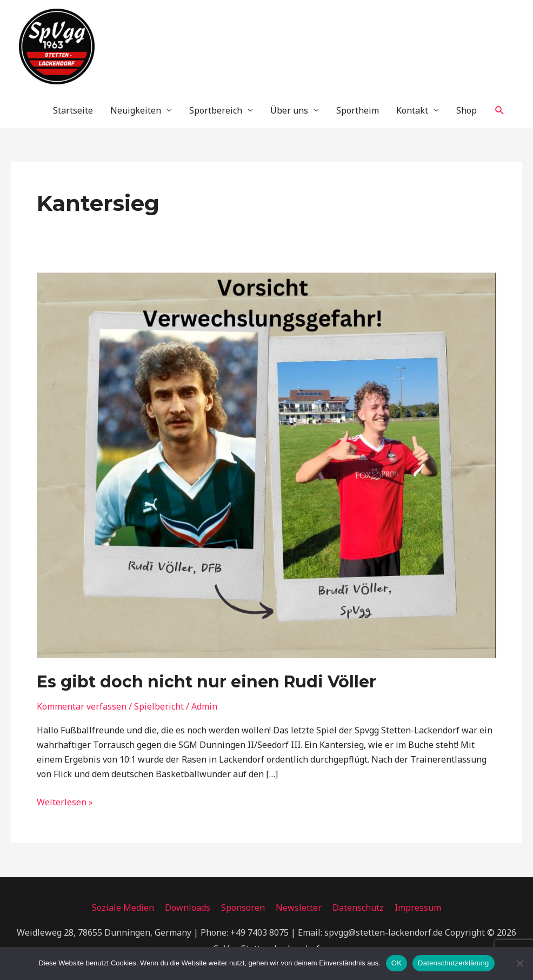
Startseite (73, 110)
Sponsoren (243, 908)
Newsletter (299, 908)
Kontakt (412, 110)
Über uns (289, 110)
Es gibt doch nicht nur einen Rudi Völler (206, 682)
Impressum (418, 908)
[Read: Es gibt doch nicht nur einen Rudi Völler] (266, 465)
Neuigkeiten (136, 110)
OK (397, 963)
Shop (467, 110)
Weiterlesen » (65, 802)
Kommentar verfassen (82, 706)
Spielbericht (159, 706)
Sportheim (358, 110)
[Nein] (519, 963)
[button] (500, 111)
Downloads (188, 908)
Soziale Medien (123, 908)
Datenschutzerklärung (453, 963)
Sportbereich (216, 110)
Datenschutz (358, 908)
